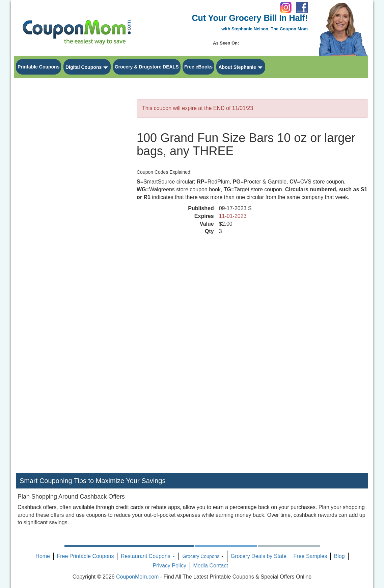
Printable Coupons (38, 67)
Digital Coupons (84, 67)
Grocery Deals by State (259, 556)
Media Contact (210, 566)
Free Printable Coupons (85, 556)
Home (43, 556)
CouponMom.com (137, 577)
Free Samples (310, 556)
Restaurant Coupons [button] (148, 556)
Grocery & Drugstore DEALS (147, 67)
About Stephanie (237, 67)
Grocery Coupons (201, 556)
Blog (339, 556)
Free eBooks (198, 67)
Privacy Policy (169, 566)
